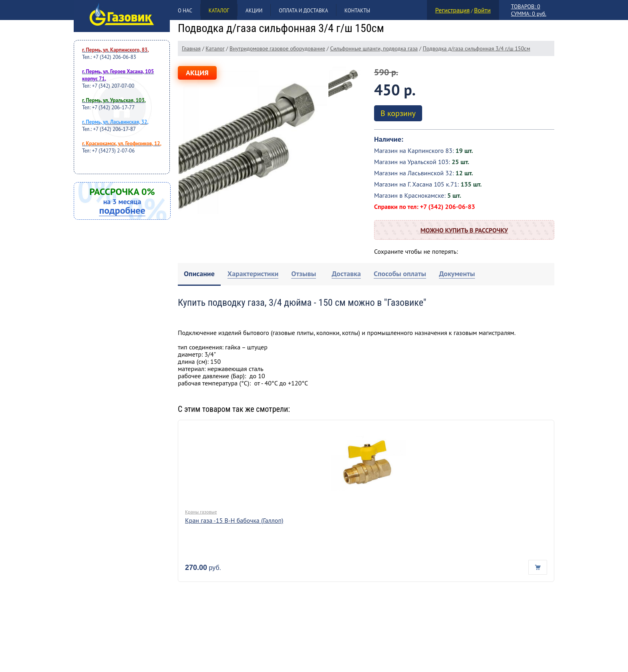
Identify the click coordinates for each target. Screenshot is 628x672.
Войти (482, 10)
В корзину (398, 113)
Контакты (357, 11)
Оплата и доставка (303, 11)
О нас (185, 11)
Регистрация (453, 10)
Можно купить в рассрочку (464, 230)
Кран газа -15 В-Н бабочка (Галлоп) (234, 520)
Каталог (219, 11)
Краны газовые (201, 512)
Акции (254, 11)
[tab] (199, 274)
